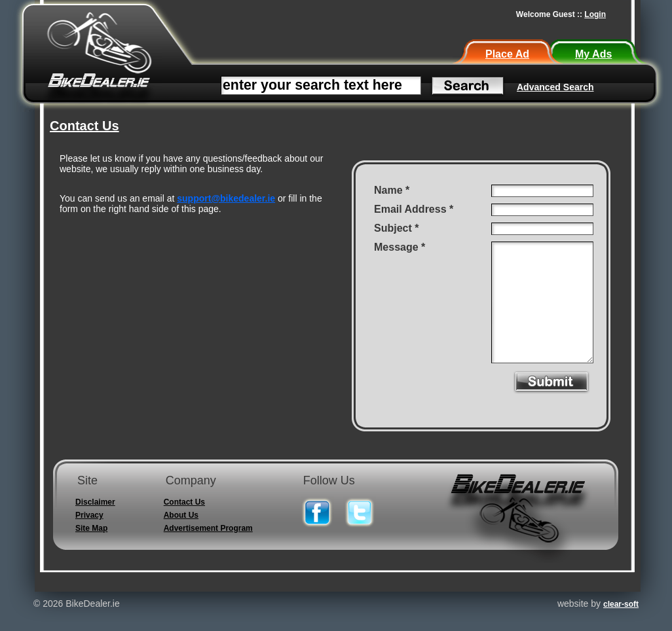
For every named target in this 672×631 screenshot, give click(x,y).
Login (595, 14)
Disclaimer (95, 502)
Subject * (396, 228)
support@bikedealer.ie (226, 198)
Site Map (91, 528)
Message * (400, 247)
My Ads (593, 54)
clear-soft (621, 604)
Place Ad (507, 54)
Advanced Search (555, 87)
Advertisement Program (208, 528)
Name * (392, 190)
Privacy (89, 515)
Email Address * (414, 209)
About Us (181, 515)
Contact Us (184, 502)
